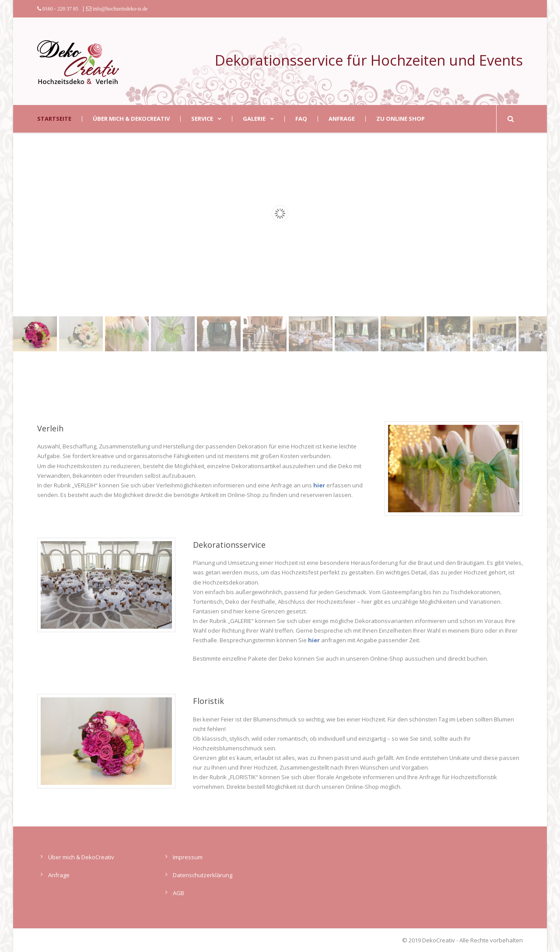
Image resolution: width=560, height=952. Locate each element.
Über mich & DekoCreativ (131, 119)
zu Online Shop (401, 119)
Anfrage (342, 119)
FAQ (301, 119)
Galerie (254, 119)
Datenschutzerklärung (203, 875)
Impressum (188, 857)
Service (202, 119)
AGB (178, 893)
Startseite (54, 119)
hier (319, 485)
